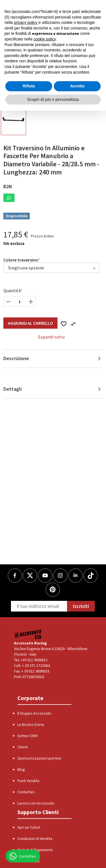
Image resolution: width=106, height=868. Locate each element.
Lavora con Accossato (36, 803)
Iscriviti (81, 606)
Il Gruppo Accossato (34, 713)
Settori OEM (27, 736)
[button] (9, 198)
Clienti (23, 747)
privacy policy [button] (26, 22)
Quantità (12, 290)
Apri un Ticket (29, 827)
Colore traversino (21, 260)
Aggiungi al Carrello (30, 323)
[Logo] (29, 634)
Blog (21, 769)
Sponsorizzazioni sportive (39, 758)
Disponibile (17, 216)
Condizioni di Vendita (35, 839)
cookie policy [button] (45, 39)
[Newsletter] (39, 606)
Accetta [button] (77, 86)
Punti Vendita (28, 781)
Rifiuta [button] (29, 86)
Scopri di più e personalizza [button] (53, 99)
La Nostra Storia (31, 724)
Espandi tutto (51, 337)
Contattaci (26, 792)
